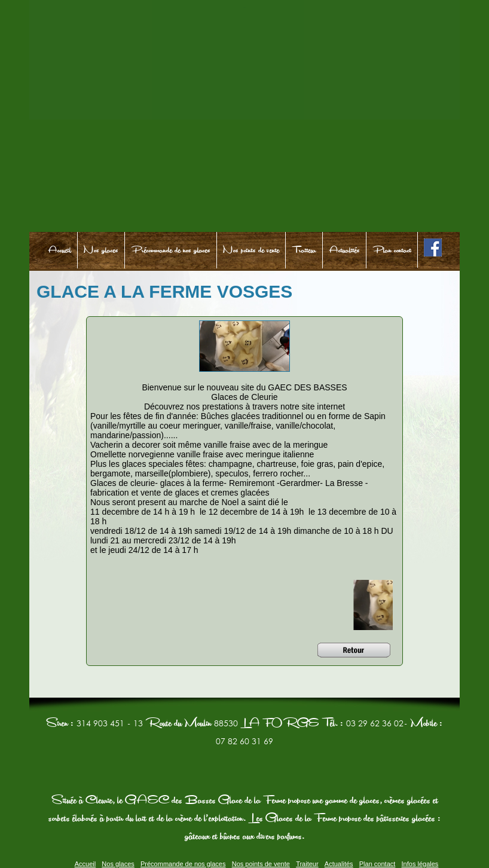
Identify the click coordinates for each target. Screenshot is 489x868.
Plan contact (392, 250)
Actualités (344, 250)
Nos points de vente (251, 250)
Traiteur (304, 250)
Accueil (59, 250)
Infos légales (420, 864)
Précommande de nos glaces (171, 250)
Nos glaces (101, 250)
